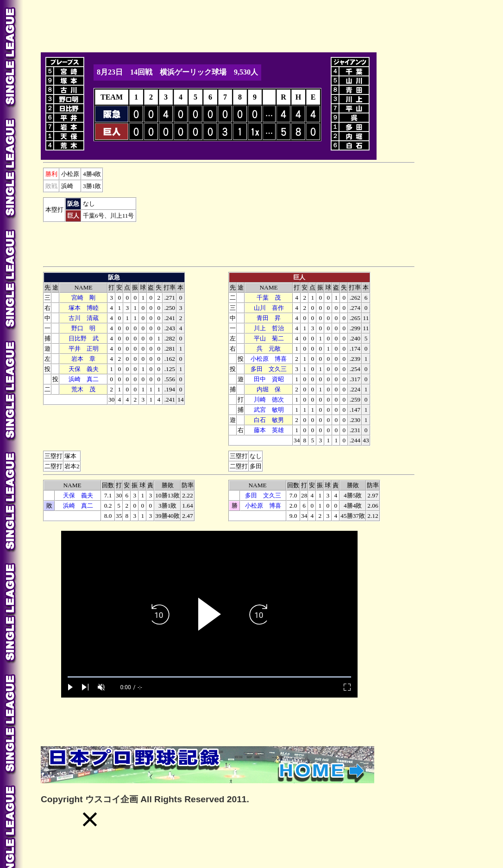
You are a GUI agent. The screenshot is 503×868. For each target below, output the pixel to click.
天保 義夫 (84, 369)
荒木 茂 (83, 389)
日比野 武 (84, 338)
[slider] (209, 677)
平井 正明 (84, 349)
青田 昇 (269, 318)
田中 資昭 (269, 379)
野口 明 (83, 328)
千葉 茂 (269, 298)
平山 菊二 (269, 338)
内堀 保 (269, 389)
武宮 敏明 (269, 410)
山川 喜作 (269, 308)
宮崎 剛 (83, 298)
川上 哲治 (269, 328)
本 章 (83, 359)
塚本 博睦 (84, 308)
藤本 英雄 (269, 430)
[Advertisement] (209, 25)
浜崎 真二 (84, 379)
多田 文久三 (269, 369)
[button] (90, 819)
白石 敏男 (269, 420)
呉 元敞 (269, 349)
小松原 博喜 (269, 359)
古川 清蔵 (84, 318)
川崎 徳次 (269, 399)
